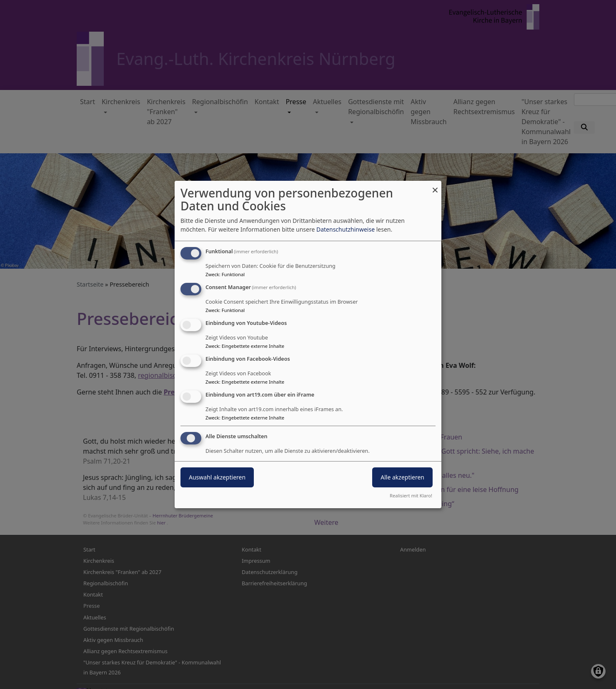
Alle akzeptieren (402, 477)
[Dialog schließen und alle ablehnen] (435, 186)
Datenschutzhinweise (346, 229)
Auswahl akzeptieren (217, 477)
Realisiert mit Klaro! (411, 496)
